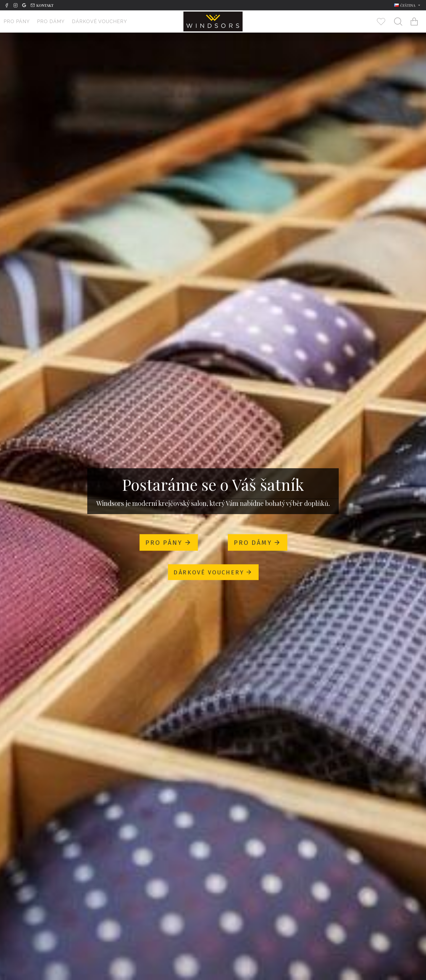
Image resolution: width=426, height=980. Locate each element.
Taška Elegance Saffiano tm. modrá (177, 760)
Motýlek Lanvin (250, 935)
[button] (417, 721)
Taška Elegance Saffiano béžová (374, 760)
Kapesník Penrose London (52, 935)
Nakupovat (64, 742)
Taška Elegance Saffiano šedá (275, 760)
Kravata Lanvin (151, 935)
